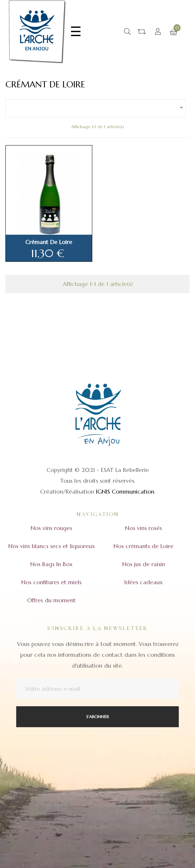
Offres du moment (51, 600)
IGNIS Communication (125, 491)
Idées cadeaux (143, 582)
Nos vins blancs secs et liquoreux (52, 546)
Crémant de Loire (49, 242)
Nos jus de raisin (144, 564)
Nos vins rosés (143, 528)
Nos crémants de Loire (143, 546)
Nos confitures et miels (51, 582)
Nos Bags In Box (51, 564)
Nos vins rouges (51, 528)
